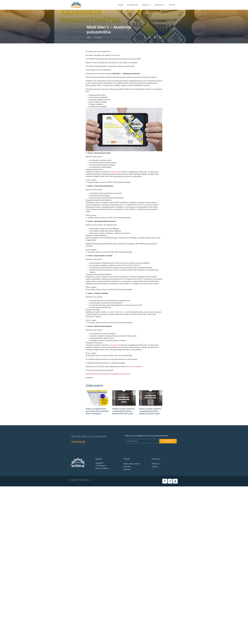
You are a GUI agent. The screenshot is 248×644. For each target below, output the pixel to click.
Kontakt (172, 5)
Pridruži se (160, 5)
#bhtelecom (118, 374)
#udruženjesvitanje (100, 374)
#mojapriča (126, 374)
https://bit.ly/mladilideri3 (134, 367)
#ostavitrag (110, 374)
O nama (120, 5)
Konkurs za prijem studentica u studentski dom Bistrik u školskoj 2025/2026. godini (123, 411)
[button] (78, 442)
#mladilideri (90, 374)
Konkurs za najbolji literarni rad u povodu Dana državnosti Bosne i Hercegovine (97, 411)
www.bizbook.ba (115, 172)
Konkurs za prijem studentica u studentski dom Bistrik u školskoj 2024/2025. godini (150, 411)
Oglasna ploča (133, 5)
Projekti (147, 5)
